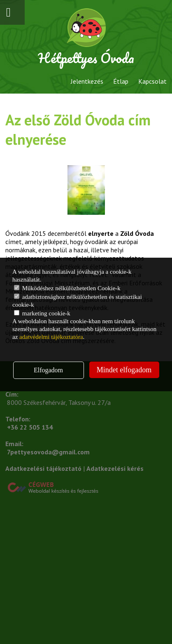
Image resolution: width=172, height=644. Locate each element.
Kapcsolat (152, 81)
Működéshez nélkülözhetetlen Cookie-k (67, 288)
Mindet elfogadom (124, 370)
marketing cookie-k (42, 313)
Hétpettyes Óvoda (86, 58)
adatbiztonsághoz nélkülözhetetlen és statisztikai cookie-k (77, 301)
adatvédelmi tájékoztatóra (51, 337)
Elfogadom (48, 370)
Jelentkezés (87, 81)
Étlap (121, 81)
